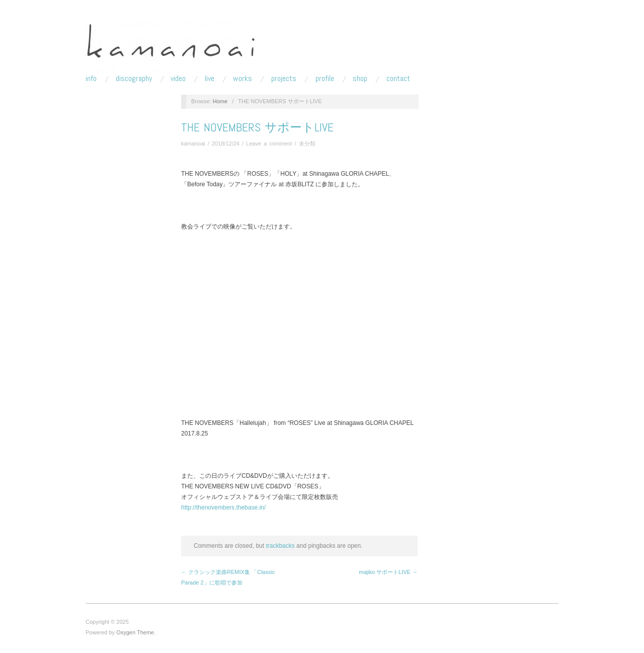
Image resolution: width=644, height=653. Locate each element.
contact (398, 79)
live (210, 79)
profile (325, 79)
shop (360, 79)
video (178, 79)
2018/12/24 (226, 143)
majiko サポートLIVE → (388, 572)
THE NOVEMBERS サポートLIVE (257, 127)
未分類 (307, 143)
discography (134, 79)
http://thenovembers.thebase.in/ (223, 507)
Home (220, 101)
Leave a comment (269, 143)
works (243, 79)
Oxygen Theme (135, 632)
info (91, 79)
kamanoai (193, 143)
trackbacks (280, 546)
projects (284, 79)
